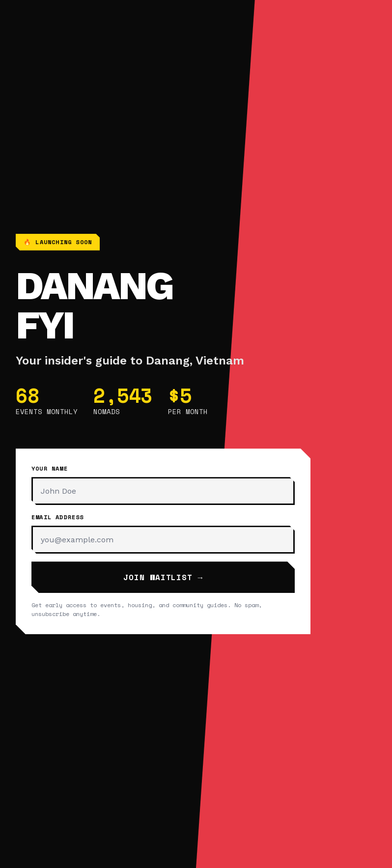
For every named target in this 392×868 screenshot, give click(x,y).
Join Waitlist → (163, 577)
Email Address (58, 517)
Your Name (50, 468)
